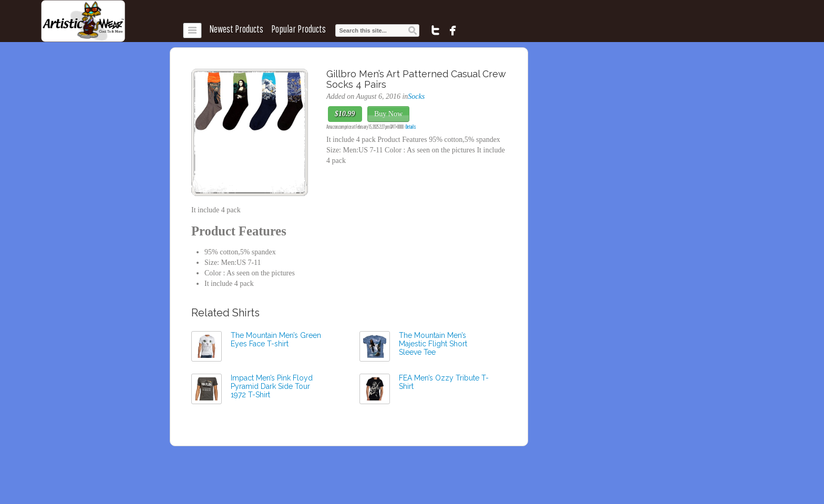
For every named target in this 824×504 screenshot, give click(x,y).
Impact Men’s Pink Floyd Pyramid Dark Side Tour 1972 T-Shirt (272, 386)
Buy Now (388, 114)
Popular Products (298, 29)
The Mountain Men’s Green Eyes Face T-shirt (276, 340)
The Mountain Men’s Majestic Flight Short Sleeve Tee (433, 344)
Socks (416, 96)
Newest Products (236, 29)
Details (411, 127)
